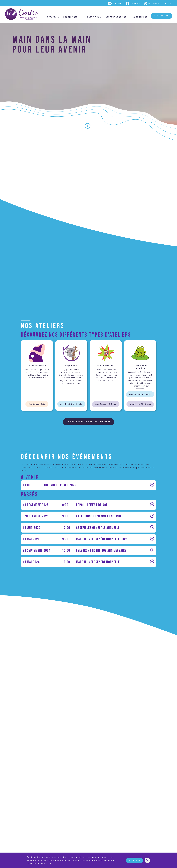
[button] (53, 17)
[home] (22, 14)
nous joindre (140, 17)
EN (170, 3)
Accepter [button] (134, 860)
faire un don (161, 16)
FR (165, 3)
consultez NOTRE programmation (89, 422)
